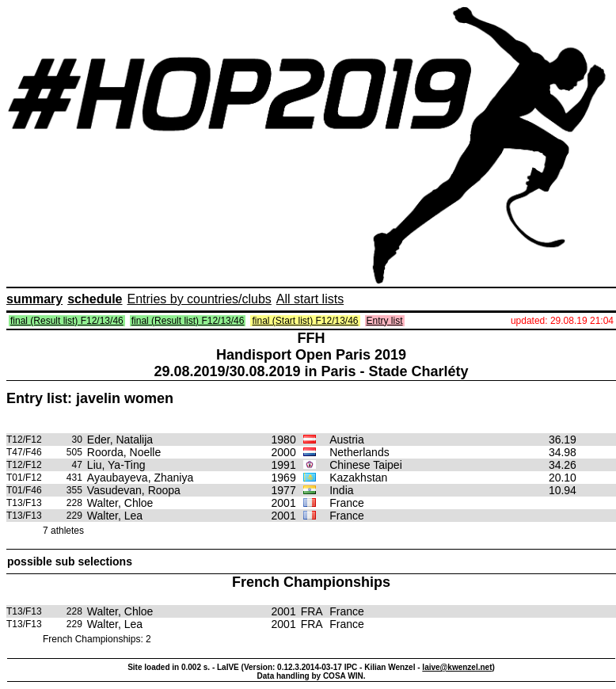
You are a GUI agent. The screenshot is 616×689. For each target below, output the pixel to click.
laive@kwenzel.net (457, 667)
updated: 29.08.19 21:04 (562, 321)
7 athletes (63, 531)
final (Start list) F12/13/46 (305, 321)
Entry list (385, 321)
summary (34, 299)
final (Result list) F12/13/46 (67, 321)
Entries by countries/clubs (200, 299)
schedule (95, 299)
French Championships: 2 (97, 639)
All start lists (310, 299)
